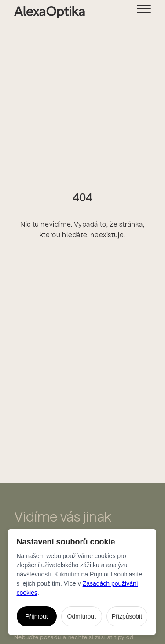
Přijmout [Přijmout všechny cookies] (36, 616)
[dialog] (82, 582)
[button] (151, 12)
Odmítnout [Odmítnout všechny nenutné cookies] (82, 616)
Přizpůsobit (127, 616)
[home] (42, 12)
